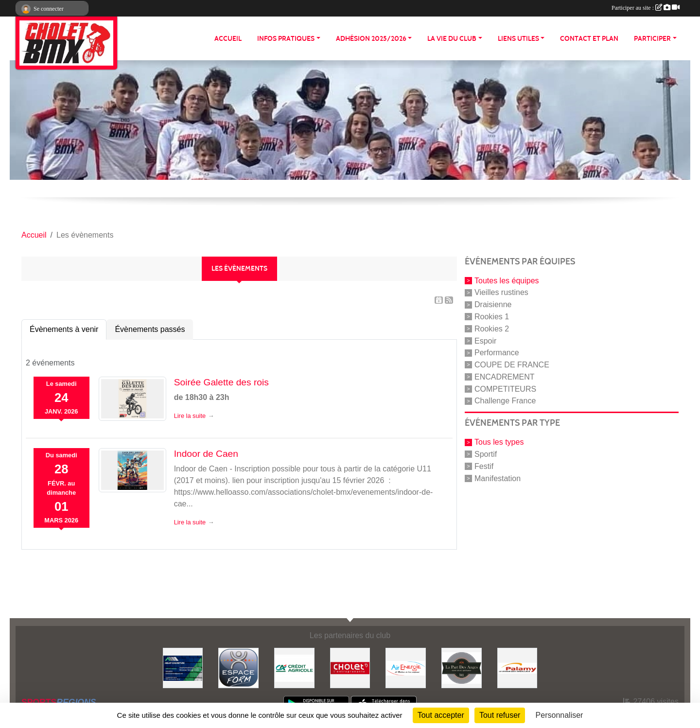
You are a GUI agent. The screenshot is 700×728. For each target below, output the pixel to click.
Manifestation (498, 478)
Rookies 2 (492, 329)
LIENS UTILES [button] (518, 39)
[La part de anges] (462, 667)
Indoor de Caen (206, 454)
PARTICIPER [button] (652, 39)
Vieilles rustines (501, 292)
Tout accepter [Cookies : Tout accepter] (441, 715)
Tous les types (499, 442)
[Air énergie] (406, 667)
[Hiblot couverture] (183, 667)
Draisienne (493, 304)
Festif (484, 466)
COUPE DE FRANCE (512, 365)
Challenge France (505, 401)
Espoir (485, 340)
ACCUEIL (228, 39)
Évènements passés (150, 329)
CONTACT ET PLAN (589, 39)
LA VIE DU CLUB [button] (452, 39)
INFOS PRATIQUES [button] (286, 39)
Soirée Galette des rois (221, 382)
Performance (497, 353)
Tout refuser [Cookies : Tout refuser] (500, 715)
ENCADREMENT (505, 377)
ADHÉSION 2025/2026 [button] (371, 39)
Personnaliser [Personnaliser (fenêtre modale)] (560, 715)
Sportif (486, 454)
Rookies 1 (492, 317)
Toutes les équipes (507, 280)
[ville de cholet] (350, 667)
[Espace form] (238, 667)
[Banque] (294, 667)
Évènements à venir (64, 329)
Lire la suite (190, 416)
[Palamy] (517, 667)
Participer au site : (646, 8)
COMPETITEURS (505, 389)
